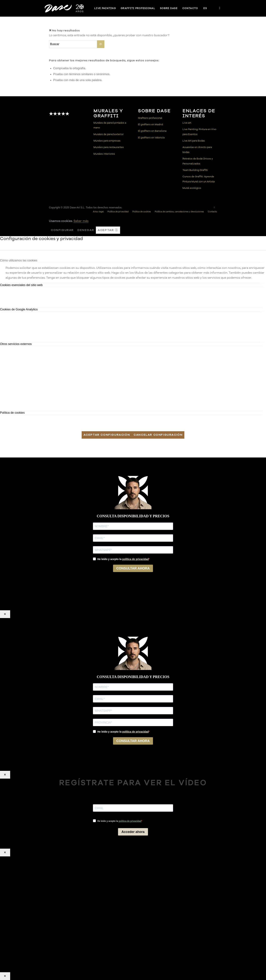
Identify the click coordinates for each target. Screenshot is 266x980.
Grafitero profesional (150, 118)
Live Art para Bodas (194, 141)
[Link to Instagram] (220, 8)
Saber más (81, 221)
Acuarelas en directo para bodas (197, 150)
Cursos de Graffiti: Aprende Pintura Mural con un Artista (199, 179)
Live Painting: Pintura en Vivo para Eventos (199, 132)
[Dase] (65, 8)
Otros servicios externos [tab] (16, 344)
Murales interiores (104, 154)
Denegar (86, 230)
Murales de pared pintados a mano (110, 125)
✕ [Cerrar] (5, 614)
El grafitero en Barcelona (152, 131)
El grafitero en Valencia (151, 138)
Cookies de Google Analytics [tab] (19, 309)
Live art (187, 123)
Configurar (62, 230)
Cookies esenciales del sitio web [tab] (21, 285)
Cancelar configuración (158, 435)
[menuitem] (105, 8)
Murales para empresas (107, 141)
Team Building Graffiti (195, 170)
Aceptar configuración (107, 435)
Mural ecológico (192, 188)
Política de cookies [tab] (12, 413)
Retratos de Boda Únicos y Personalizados (198, 161)
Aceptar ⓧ (108, 230)
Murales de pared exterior (109, 134)
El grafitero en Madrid (150, 125)
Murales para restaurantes (109, 147)
